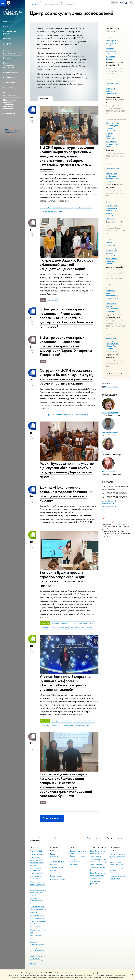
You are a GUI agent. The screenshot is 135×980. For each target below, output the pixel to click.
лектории (55, 623)
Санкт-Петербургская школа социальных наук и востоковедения (98, 862)
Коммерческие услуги (10, 32)
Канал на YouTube (112, 387)
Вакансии (7, 39)
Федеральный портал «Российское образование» (118, 870)
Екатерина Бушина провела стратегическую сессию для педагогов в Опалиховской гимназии (62, 579)
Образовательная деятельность (10, 94)
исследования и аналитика (63, 207)
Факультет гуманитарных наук (36, 900)
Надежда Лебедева (110, 412)
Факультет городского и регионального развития (38, 893)
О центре (7, 21)
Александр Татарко (110, 432)
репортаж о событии (83, 207)
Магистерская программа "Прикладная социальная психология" (9, 104)
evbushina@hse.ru (109, 506)
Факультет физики (36, 936)
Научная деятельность (9, 52)
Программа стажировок (8, 45)
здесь (20, 975)
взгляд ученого (81, 415)
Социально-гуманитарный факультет (75, 862)
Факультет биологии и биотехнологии (38, 877)
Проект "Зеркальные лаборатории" (9, 65)
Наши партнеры (10, 114)
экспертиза (45, 628)
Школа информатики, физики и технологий (98, 869)
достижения (52, 300)
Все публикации (115, 373)
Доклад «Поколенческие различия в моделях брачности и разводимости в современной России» (66, 494)
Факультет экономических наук (37, 943)
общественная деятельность (81, 628)
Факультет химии (36, 939)
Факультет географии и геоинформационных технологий (38, 884)
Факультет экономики (58, 879)
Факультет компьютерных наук (37, 905)
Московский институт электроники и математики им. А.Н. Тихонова (38, 960)
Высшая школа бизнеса (38, 854)
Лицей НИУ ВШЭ (36, 851)
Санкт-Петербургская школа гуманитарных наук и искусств (98, 853)
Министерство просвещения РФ (116, 863)
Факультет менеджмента (55, 871)
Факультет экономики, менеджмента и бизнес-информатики (78, 853)
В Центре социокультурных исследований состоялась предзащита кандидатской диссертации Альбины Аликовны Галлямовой (66, 318)
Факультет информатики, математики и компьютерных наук (57, 858)
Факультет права (36, 927)
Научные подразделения (96, 838)
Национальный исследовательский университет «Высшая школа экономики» (57, 838)
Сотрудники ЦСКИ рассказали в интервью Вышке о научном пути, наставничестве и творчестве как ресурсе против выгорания (66, 377)
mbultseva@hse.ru (114, 501)
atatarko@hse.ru (108, 504)
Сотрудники (8, 26)
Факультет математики (38, 915)
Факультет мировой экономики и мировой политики (38, 921)
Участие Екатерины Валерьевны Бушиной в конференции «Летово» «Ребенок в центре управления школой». (65, 683)
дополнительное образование (52, 211)
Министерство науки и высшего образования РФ (118, 856)
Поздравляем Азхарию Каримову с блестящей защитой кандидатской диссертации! (66, 265)
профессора (45, 207)
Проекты (7, 58)
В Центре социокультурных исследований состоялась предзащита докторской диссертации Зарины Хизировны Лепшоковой (66, 346)
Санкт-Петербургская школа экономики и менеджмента (98, 875)
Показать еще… (52, 818)
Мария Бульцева (108, 472)
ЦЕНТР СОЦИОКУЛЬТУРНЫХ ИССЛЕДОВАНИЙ (13, 12)
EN (116, 3)
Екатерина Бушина (109, 452)
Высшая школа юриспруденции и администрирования (37, 860)
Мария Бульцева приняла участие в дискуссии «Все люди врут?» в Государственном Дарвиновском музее (67, 470)
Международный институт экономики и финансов (38, 950)
